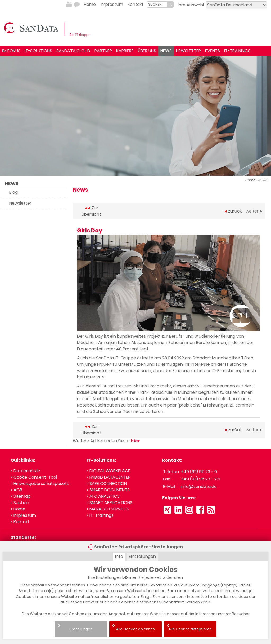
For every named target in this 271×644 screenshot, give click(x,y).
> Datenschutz (25, 471)
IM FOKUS (11, 51)
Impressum (112, 4)
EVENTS (213, 51)
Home (90, 4)
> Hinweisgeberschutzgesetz (40, 484)
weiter (254, 211)
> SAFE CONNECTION (107, 484)
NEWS (166, 51)
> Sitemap (21, 496)
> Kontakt (20, 522)
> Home (18, 509)
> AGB (16, 490)
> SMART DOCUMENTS (108, 490)
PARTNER (103, 51)
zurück (233, 211)
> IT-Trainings (100, 515)
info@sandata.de (199, 486)
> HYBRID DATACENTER (109, 477)
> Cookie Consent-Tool (34, 477)
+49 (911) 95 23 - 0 (199, 472)
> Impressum (23, 515)
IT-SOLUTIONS (38, 51)
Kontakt (135, 4)
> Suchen (20, 503)
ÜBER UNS (147, 51)
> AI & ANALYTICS (103, 496)
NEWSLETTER (188, 51)
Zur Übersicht (91, 211)
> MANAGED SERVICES (108, 509)
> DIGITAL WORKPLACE (108, 471)
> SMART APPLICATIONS (109, 503)
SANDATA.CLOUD (73, 51)
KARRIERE (125, 51)
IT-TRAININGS (237, 51)
